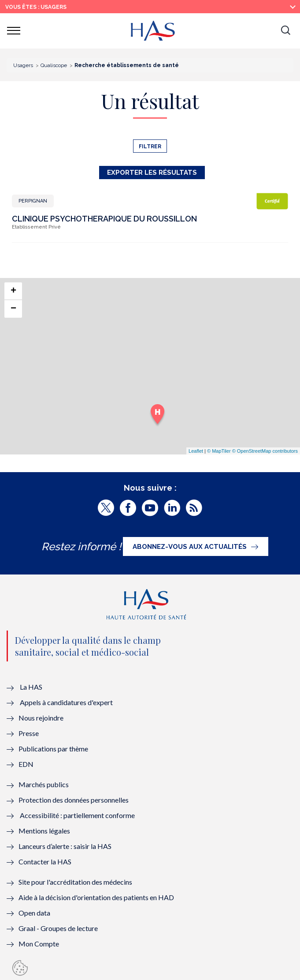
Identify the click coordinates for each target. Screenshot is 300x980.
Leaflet (196, 451)
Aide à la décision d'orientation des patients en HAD (96, 897)
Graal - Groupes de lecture (58, 928)
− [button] (13, 309)
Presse (29, 733)
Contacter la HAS (45, 862)
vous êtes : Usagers (36, 7)
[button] (285, 31)
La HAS (31, 687)
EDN (26, 764)
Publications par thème (53, 749)
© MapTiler (219, 451)
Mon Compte (39, 944)
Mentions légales (44, 831)
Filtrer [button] (150, 146)
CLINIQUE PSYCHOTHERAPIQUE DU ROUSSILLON (104, 219)
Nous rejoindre (41, 718)
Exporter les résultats (152, 173)
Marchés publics (44, 784)
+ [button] (13, 291)
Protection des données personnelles (74, 800)
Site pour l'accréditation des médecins (75, 882)
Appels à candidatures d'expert (66, 702)
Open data (34, 913)
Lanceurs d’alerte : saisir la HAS (65, 846)
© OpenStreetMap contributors (265, 451)
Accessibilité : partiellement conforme (77, 815)
